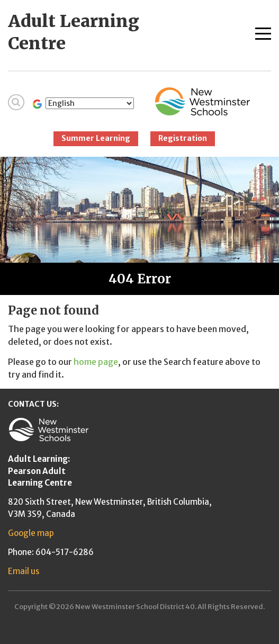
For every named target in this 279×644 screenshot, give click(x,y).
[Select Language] (90, 103)
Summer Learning (96, 138)
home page (96, 362)
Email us (24, 571)
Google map (31, 533)
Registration (183, 138)
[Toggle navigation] (263, 31)
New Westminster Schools (202, 101)
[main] (139, 342)
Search (16, 102)
